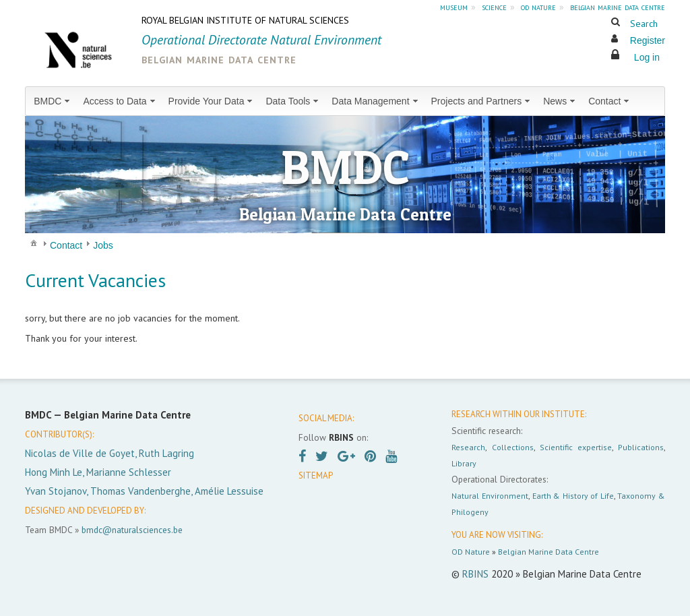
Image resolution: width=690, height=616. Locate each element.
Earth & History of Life (573, 496)
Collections (513, 447)
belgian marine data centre (618, 7)
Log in (647, 57)
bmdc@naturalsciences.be (132, 530)
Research (468, 447)
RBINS (475, 574)
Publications (641, 447)
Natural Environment (490, 496)
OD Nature (471, 552)
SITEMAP (316, 475)
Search (644, 24)
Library (464, 463)
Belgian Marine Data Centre (548, 552)
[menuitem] (53, 101)
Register (648, 40)
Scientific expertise (576, 447)
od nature (538, 7)
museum (454, 7)
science (494, 7)
